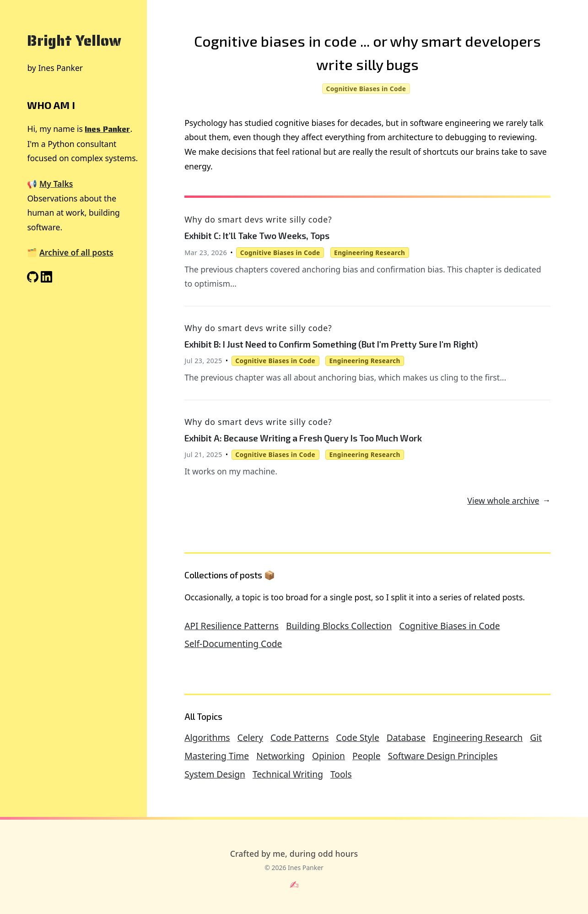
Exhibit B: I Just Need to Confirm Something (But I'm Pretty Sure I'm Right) (331, 344)
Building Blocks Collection (339, 626)
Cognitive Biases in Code (449, 626)
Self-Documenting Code (233, 644)
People (367, 756)
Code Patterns (299, 737)
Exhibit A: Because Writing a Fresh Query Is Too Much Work (303, 438)
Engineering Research (478, 737)
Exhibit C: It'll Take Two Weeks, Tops (257, 236)
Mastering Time (217, 756)
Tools (341, 774)
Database (406, 737)
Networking (281, 756)
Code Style (357, 737)
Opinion (329, 756)
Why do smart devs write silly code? (258, 219)
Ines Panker (107, 129)
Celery (250, 737)
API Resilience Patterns (232, 626)
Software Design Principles (443, 756)
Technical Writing (288, 774)
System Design (215, 774)
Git (536, 737)
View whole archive (503, 501)
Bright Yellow (74, 41)
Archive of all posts (76, 252)
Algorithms (207, 737)
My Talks (56, 184)
